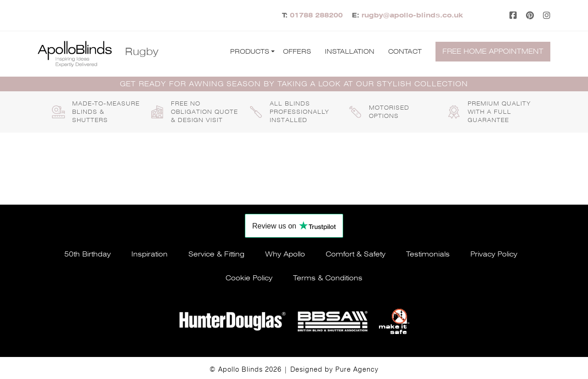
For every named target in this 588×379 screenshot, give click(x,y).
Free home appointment (493, 51)
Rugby (142, 51)
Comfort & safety (356, 254)
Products (250, 51)
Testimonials (428, 254)
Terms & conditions (328, 278)
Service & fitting (216, 254)
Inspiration (150, 254)
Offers (297, 51)
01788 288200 (316, 15)
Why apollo (285, 254)
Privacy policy (494, 254)
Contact (405, 51)
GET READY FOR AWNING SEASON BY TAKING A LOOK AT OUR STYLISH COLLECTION (294, 84)
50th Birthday (88, 254)
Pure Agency (357, 369)
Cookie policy (249, 278)
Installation (350, 51)
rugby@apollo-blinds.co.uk (412, 15)
